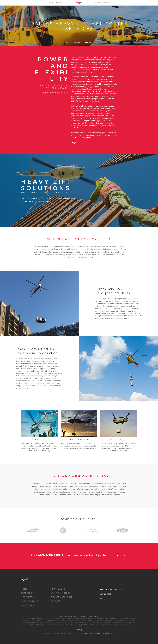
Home (66, 43)
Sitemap (79, 630)
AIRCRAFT (97, 3)
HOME (51, 3)
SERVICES (59, 3)
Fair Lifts (55, 619)
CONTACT (106, 3)
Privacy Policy (88, 633)
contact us (120, 555)
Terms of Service (104, 633)
